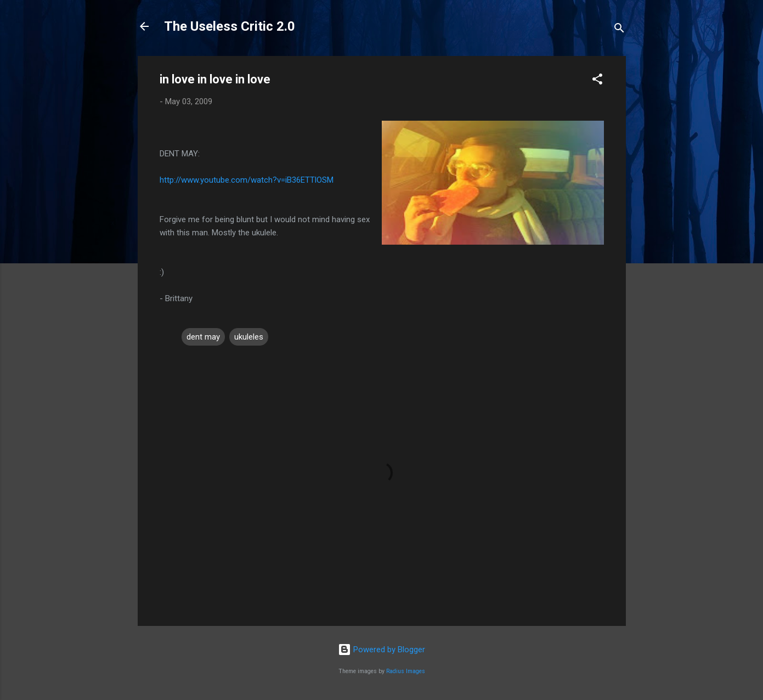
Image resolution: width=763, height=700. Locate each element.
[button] (597, 81)
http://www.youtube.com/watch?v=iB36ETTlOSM (247, 180)
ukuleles (249, 337)
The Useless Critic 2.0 (230, 26)
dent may (203, 337)
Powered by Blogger (381, 650)
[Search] (619, 30)
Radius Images (406, 671)
